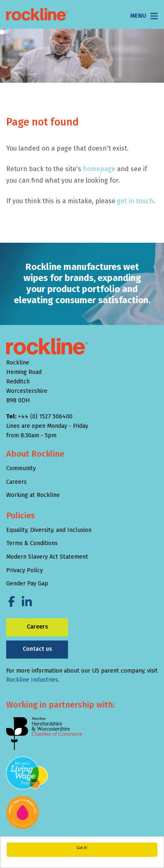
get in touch (135, 201)
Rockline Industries (32, 680)
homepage (99, 169)
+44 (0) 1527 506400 (45, 417)
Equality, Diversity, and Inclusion (49, 530)
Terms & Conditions (32, 543)
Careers (16, 482)
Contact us (37, 649)
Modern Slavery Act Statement (47, 557)
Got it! (82, 848)
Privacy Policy (25, 570)
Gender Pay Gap (27, 584)
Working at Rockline (33, 495)
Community (21, 468)
